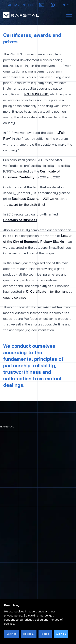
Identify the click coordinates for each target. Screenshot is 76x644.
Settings (11, 634)
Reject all (29, 634)
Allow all (61, 634)
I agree (45, 634)
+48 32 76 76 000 (20, 5)
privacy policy (13, 615)
